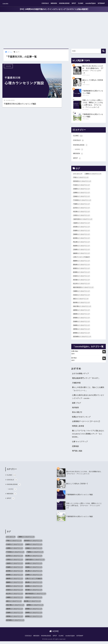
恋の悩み (74, 359)
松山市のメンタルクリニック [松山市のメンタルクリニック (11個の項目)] (81, 285)
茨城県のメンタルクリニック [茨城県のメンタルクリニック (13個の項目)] (81, 322)
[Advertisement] (54, 30)
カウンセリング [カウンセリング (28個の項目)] (78, 175)
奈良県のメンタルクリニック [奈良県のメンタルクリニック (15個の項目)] (81, 228)
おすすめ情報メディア (81, 375)
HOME (54, 634)
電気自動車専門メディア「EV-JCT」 (87, 379)
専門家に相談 (77, 453)
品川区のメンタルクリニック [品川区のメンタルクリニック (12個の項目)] (81, 209)
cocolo (7, 3)
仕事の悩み (75, 352)
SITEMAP (101, 3)
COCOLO (45, 3)
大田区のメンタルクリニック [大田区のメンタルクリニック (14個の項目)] (81, 216)
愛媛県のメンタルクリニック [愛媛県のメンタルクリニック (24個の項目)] (81, 262)
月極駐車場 (77, 384)
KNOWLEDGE (64, 3)
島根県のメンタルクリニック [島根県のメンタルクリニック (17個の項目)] (81, 247)
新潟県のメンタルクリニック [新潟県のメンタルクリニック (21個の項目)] (81, 273)
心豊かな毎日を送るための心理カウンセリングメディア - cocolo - (88, 398)
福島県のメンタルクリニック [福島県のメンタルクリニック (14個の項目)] (81, 315)
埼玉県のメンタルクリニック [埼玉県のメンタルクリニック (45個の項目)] (81, 213)
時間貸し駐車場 (78, 428)
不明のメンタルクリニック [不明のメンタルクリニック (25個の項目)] (81, 179)
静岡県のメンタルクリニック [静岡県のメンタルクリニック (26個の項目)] (81, 334)
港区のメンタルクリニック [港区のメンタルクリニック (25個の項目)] (81, 300)
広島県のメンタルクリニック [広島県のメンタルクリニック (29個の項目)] (81, 250)
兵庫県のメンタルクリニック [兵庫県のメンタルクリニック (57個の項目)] (81, 194)
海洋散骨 (76, 409)
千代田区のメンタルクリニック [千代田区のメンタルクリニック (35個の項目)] (82, 201)
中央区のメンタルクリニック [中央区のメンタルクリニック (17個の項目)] (81, 186)
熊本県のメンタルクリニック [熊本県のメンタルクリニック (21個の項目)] (81, 304)
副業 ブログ (77, 405)
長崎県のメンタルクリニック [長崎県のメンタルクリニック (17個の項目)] (81, 326)
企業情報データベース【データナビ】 (87, 423)
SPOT (74, 3)
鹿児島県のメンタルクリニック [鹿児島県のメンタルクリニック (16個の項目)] (82, 338)
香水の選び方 (77, 414)
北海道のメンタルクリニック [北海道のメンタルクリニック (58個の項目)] (81, 197)
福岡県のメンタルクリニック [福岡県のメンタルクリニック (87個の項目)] (81, 311)
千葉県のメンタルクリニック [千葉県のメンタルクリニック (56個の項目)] (81, 205)
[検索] (103, 51)
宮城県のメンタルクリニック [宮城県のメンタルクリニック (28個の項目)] (81, 232)
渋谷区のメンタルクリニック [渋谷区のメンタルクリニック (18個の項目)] (81, 296)
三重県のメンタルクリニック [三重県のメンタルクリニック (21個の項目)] (93, 175)
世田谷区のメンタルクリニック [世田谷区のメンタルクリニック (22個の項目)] (82, 182)
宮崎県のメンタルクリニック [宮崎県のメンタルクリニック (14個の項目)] (81, 235)
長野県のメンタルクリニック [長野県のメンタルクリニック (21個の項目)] (81, 330)
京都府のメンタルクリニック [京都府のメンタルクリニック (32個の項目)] (81, 190)
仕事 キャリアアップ (80, 444)
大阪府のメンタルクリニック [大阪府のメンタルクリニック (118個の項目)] (81, 224)
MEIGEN (54, 3)
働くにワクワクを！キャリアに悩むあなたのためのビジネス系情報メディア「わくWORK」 (88, 436)
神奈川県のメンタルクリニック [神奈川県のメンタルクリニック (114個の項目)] (82, 307)
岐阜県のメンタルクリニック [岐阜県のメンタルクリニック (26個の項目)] (81, 239)
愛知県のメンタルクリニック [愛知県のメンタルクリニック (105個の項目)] (81, 266)
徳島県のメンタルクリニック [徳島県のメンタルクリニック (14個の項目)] (81, 254)
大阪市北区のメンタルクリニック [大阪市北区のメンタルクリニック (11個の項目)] (83, 220)
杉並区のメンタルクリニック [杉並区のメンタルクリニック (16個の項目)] (81, 277)
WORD (79, 150)
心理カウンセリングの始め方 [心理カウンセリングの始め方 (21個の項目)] (81, 258)
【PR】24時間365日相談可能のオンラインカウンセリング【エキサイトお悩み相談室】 (54, 9)
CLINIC (81, 3)
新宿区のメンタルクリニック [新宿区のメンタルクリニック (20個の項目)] (81, 269)
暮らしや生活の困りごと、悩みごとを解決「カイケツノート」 (88, 390)
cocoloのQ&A (91, 3)
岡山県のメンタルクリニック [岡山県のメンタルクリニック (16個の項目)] (81, 243)
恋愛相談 (76, 449)
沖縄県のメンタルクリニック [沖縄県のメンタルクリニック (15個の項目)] (81, 292)
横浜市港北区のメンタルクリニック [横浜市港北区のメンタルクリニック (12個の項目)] (83, 288)
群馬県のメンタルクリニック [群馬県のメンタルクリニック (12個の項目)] (81, 319)
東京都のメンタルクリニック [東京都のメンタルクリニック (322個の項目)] (81, 281)
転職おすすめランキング (82, 419)
